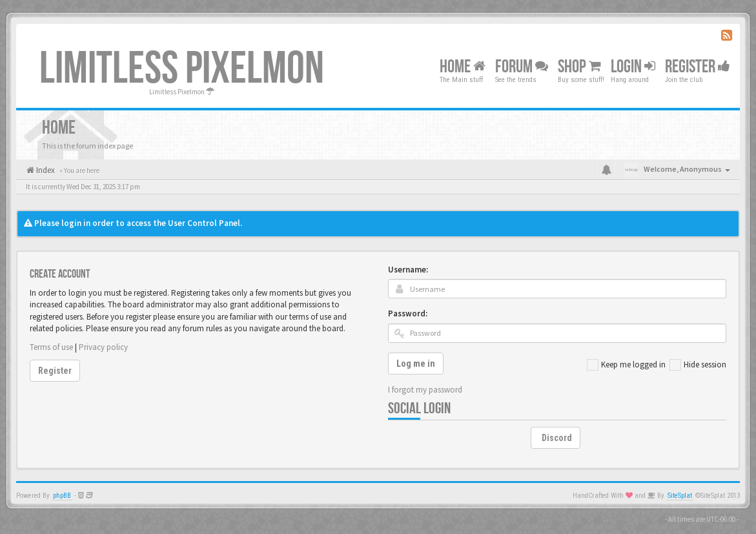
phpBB (62, 496)
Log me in (416, 364)
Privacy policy (103, 347)
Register (698, 67)
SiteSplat (680, 496)
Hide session (698, 365)
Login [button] (633, 67)
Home (463, 67)
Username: (408, 270)
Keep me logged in (626, 365)
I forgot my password (425, 390)
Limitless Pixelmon (182, 69)
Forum (522, 67)
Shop (579, 67)
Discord (557, 438)
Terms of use (51, 347)
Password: (408, 313)
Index (45, 170)
